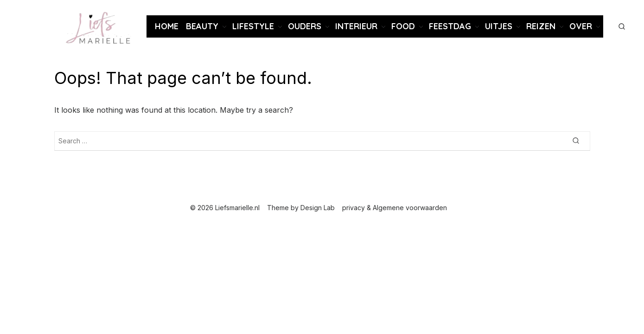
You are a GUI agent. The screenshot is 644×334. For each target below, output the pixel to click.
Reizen (541, 26)
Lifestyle (253, 26)
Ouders (305, 26)
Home (167, 26)
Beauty (202, 26)
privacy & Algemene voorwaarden (395, 208)
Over (581, 26)
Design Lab (318, 208)
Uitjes (499, 26)
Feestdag (450, 26)
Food (403, 26)
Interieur (356, 26)
